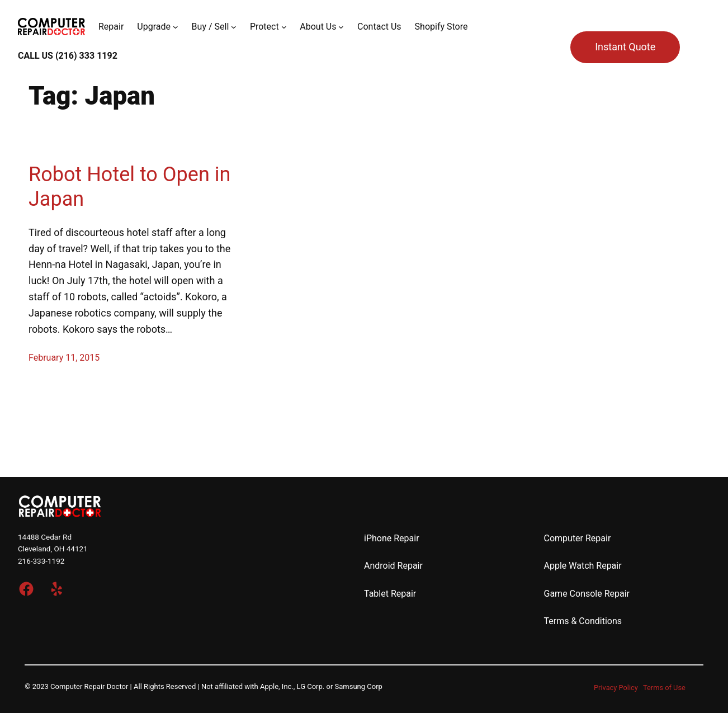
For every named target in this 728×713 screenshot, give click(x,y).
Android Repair (393, 566)
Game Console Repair (587, 594)
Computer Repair (578, 538)
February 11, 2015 (64, 358)
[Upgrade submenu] (176, 27)
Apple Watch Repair (583, 566)
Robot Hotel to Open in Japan (129, 186)
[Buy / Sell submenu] (234, 27)
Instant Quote (625, 47)
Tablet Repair (390, 594)
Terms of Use (664, 688)
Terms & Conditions (583, 621)
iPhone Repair (392, 538)
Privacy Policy (616, 688)
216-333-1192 (41, 561)
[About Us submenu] (341, 27)
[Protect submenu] (284, 27)
